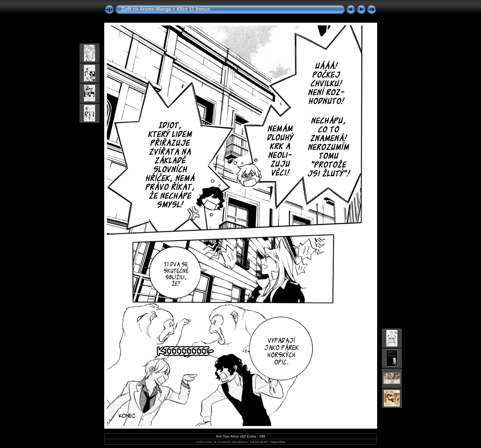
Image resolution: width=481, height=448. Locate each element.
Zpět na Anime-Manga (146, 9)
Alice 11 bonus (193, 9)
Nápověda (278, 442)
